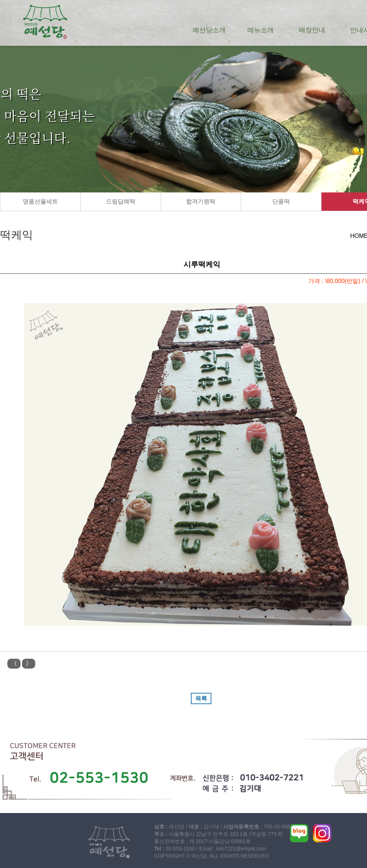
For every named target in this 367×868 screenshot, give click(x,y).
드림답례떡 (121, 201)
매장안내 (312, 30)
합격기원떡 (201, 201)
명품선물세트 (40, 201)
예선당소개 (209, 30)
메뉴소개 (261, 30)
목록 (201, 698)
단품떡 (281, 201)
